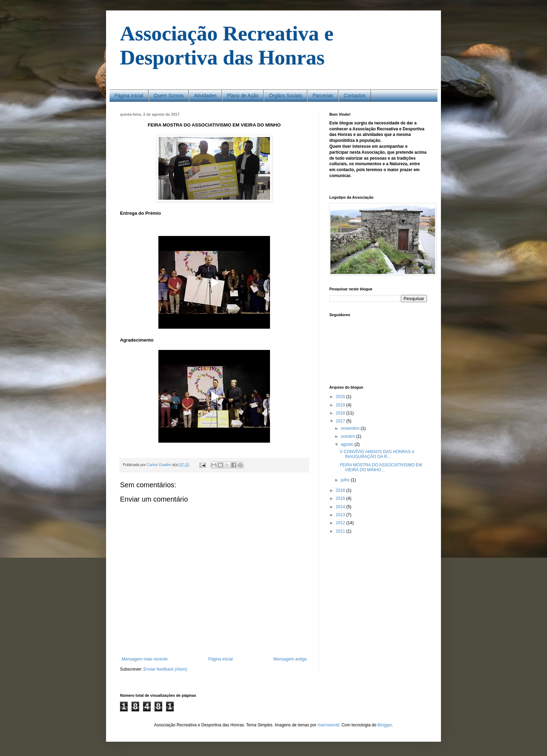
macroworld (328, 725)
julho (346, 480)
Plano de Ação (243, 96)
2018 (341, 413)
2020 (341, 397)
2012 (341, 523)
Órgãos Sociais (286, 96)
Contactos (355, 96)
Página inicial (129, 96)
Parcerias (323, 96)
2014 (341, 507)
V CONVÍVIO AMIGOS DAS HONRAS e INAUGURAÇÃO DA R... (377, 454)
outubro (349, 436)
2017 (341, 421)
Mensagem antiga (290, 659)
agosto (348, 444)
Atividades (205, 96)
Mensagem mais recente (145, 659)
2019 (341, 405)
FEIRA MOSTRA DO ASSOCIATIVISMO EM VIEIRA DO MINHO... (381, 467)
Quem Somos (169, 96)
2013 (341, 515)
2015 (341, 498)
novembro (351, 428)
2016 (341, 490)
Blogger (385, 725)
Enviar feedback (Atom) (165, 669)
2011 (341, 531)
